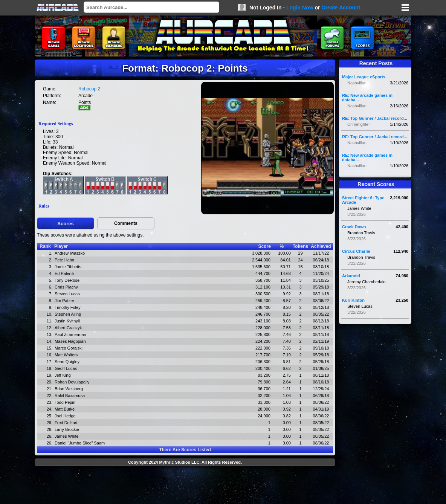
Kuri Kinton (353, 300)
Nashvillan (357, 83)
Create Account (341, 8)
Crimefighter (359, 124)
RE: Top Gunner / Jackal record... (375, 118)
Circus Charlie (356, 251)
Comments (126, 223)
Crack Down (354, 227)
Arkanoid (351, 276)
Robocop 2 (89, 89)
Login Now (300, 8)
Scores (65, 224)
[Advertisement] (185, 486)
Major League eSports (364, 77)
